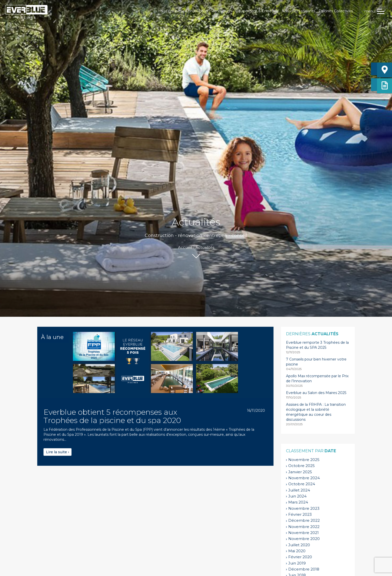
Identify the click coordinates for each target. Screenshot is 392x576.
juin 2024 (297, 496)
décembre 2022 (304, 520)
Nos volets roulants (298, 11)
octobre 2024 (302, 484)
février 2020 (300, 557)
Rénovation (222, 11)
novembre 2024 (304, 478)
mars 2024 (298, 502)
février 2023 (300, 514)
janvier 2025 (300, 472)
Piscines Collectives (336, 11)
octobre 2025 (301, 466)
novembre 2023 (304, 508)
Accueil (185, 247)
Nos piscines (171, 11)
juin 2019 (297, 563)
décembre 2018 (304, 569)
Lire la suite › (57, 452)
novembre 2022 (304, 527)
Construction (197, 11)
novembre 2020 (304, 539)
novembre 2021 (303, 533)
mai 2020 (297, 551)
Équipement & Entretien (257, 11)
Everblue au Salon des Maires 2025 (316, 393)
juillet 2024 (299, 490)
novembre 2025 (304, 460)
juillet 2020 (299, 545)
